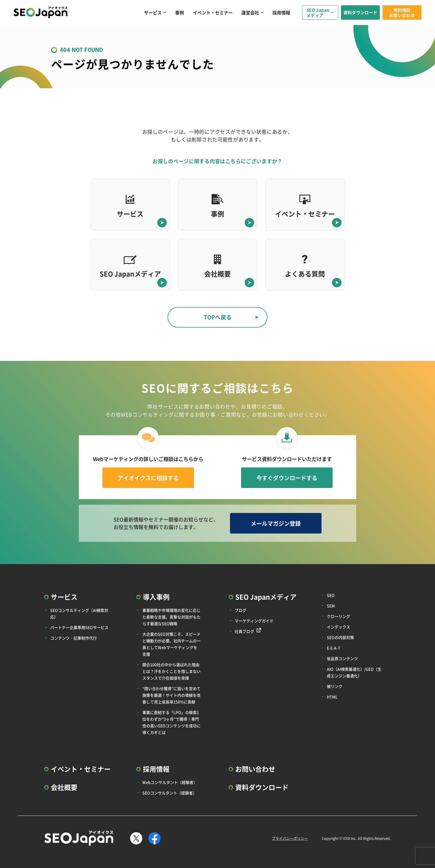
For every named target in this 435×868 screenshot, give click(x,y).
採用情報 (281, 12)
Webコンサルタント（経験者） (170, 782)
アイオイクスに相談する (148, 478)
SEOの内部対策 (340, 637)
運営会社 (250, 12)
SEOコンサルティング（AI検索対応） (79, 613)
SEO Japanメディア (318, 13)
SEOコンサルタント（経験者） (170, 793)
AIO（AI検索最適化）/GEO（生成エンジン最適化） (354, 672)
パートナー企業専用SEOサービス (79, 627)
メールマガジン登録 (276, 523)
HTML (332, 697)
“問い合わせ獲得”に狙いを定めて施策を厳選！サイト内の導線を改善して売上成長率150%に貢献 (171, 695)
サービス (153, 12)
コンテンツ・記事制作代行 (74, 638)
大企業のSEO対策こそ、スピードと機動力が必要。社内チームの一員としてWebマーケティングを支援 (171, 644)
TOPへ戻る (218, 317)
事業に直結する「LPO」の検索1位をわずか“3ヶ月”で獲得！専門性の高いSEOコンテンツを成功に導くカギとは (171, 722)
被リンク (335, 686)
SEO (331, 595)
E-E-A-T (334, 648)
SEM (331, 606)
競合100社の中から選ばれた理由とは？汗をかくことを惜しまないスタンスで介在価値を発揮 (171, 671)
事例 (179, 12)
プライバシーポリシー (290, 838)
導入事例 (156, 597)
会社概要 (64, 787)
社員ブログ (244, 631)
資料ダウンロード (360, 12)
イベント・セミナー (213, 12)
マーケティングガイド (254, 621)
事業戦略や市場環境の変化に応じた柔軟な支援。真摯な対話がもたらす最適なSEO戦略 (171, 617)
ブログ (241, 610)
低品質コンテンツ (342, 658)
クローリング (338, 616)
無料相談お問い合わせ (402, 13)
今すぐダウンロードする (287, 478)
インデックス (338, 627)
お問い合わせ (255, 769)
